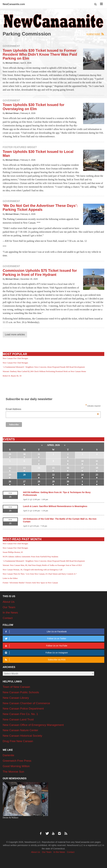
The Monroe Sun (13, 772)
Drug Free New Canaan (18, 741)
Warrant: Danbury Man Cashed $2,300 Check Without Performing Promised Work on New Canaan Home (44, 371)
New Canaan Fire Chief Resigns (15, 358)
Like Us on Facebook (35, 632)
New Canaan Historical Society (22, 736)
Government (11, 46)
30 (24, 454)
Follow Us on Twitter (35, 639)
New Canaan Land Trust (18, 719)
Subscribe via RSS (35, 660)
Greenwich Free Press (17, 761)
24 (82, 475)
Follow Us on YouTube (36, 646)
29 (10, 454)
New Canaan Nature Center (20, 730)
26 (10, 481)
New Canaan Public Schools (21, 692)
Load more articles (15, 335)
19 (10, 475)
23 (68, 475)
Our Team (9, 607)
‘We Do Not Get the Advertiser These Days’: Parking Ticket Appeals (40, 208)
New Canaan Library (16, 698)
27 (24, 481)
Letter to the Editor (10, 578)
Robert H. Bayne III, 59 (12, 376)
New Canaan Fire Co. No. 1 (20, 714)
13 (24, 468)
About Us (9, 602)
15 (53, 468)
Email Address (52, 409)
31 (39, 454)
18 (97, 468)
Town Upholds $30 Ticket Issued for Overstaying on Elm (34, 107)
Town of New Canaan (16, 687)
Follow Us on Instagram (36, 653)
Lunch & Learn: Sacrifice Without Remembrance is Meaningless (55, 506)
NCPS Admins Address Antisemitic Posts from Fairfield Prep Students (30, 557)
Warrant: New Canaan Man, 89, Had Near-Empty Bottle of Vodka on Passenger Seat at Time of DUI (42, 565)
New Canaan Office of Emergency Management (33, 725)
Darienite (8, 755)
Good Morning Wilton (16, 766)
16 (68, 468)
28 (39, 481)
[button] (96, 4)
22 (53, 475)
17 (82, 468)
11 (97, 461)
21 (39, 475)
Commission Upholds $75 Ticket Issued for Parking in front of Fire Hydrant (40, 272)
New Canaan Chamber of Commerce (26, 703)
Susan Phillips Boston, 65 (13, 552)
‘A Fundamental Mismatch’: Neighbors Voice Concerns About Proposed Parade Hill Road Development (44, 367)
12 (10, 468)
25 (97, 475)
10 (82, 461)
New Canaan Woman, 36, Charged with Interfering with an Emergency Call (33, 570)
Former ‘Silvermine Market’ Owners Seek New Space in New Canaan (30, 583)
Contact (8, 618)
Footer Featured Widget (20, 147)
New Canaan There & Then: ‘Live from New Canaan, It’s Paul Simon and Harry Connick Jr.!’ (40, 574)
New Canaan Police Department (23, 709)
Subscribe (95, 34)
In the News (10, 613)
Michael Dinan (12, 63)
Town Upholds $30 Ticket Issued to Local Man (38, 154)
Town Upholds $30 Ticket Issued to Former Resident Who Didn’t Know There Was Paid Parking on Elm (40, 54)
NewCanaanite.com (14, 4)
